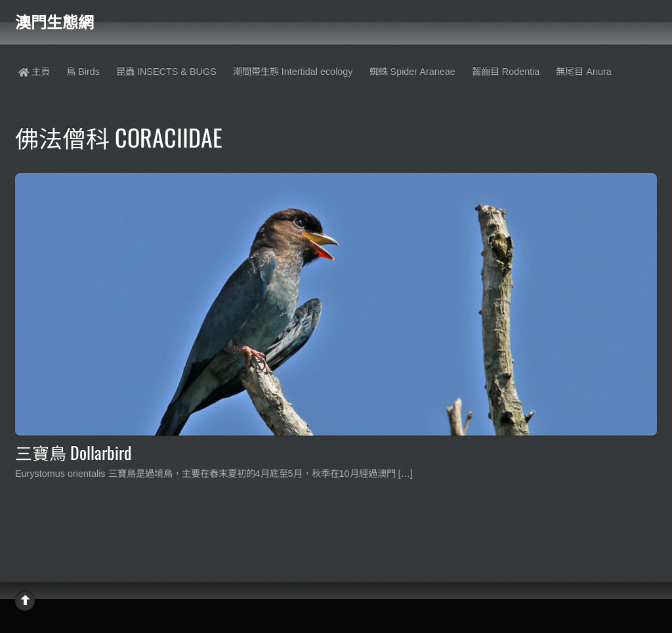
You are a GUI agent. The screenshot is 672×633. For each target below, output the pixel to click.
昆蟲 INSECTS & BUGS (166, 71)
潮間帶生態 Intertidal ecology (293, 71)
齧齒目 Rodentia (506, 71)
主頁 (34, 71)
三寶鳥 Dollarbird (73, 452)
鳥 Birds (83, 71)
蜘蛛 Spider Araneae (412, 71)
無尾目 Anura (583, 71)
